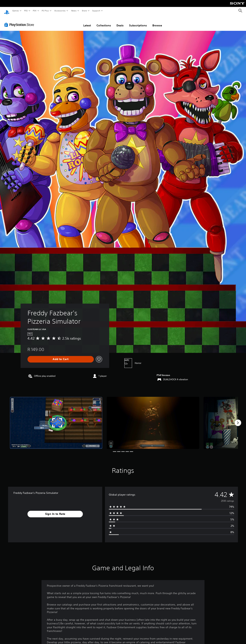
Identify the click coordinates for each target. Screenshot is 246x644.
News (74, 11)
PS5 (26, 11)
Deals (120, 22)
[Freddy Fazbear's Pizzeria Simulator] (56, 419)
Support (96, 11)
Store (84, 11)
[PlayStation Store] (20, 21)
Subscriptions (138, 22)
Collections (104, 22)
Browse (157, 22)
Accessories (60, 11)
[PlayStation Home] (7, 11)
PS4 (35, 11)
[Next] (238, 419)
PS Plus (45, 11)
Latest (87, 22)
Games (15, 11)
